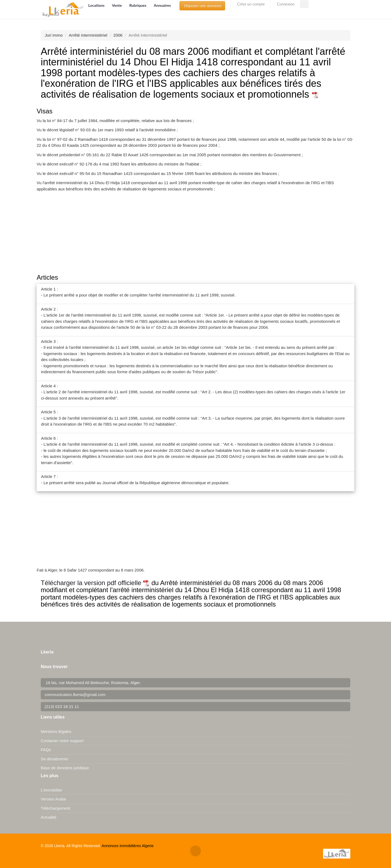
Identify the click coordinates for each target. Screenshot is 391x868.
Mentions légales (56, 731)
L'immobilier (52, 790)
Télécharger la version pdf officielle (95, 583)
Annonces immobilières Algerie (127, 846)
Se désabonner (55, 759)
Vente (117, 5)
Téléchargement (55, 808)
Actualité (49, 817)
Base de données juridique (65, 768)
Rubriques (138, 5)
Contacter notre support (62, 741)
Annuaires (162, 5)
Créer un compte (250, 4)
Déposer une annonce (202, 6)
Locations (97, 5)
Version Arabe (53, 799)
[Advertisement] (195, 233)
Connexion (285, 4)
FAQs (46, 750)
